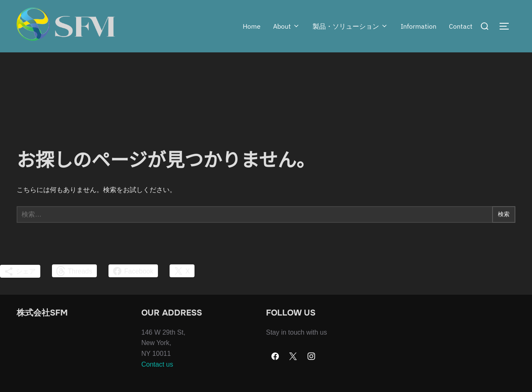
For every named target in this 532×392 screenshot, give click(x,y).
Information (419, 26)
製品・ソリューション (350, 26)
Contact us (157, 381)
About (287, 26)
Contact (461, 26)
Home (252, 26)
